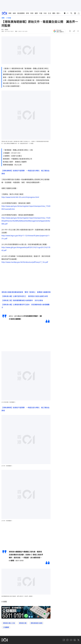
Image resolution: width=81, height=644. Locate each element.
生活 (49, 13)
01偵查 (9, 18)
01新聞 (4, 603)
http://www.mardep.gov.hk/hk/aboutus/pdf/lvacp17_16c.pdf (25, 262)
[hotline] (26, 613)
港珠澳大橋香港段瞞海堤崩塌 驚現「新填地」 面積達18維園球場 (26, 292)
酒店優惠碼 (21, 13)
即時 (27, 13)
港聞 (10, 13)
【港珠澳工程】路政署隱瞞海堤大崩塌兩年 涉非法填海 (22, 301)
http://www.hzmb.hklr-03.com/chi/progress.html (20, 197)
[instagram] (67, 641)
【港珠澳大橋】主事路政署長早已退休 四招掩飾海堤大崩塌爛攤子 (25, 307)
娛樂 (14, 13)
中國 (41, 13)
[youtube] (71, 641)
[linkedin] (75, 641)
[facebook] (64, 641)
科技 (45, 13)
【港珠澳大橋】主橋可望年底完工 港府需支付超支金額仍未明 (25, 297)
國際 (36, 13)
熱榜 (32, 13)
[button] (70, 31)
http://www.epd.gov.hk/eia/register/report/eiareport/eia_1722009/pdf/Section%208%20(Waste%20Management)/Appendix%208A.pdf (26, 221)
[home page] (4, 13)
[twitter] (78, 641)
